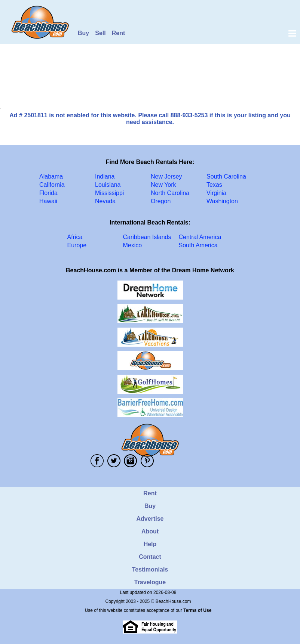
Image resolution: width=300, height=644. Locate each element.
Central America (200, 237)
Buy (83, 33)
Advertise (150, 519)
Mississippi (109, 193)
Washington (222, 201)
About (150, 531)
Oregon (161, 201)
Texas (214, 185)
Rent (119, 33)
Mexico (133, 245)
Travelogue (150, 582)
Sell (100, 33)
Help (150, 544)
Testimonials (150, 569)
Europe (77, 245)
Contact (150, 557)
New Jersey (166, 177)
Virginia (216, 193)
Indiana (105, 177)
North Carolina (170, 193)
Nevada (105, 201)
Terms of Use (197, 610)
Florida (48, 193)
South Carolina (226, 177)
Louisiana (108, 185)
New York (163, 185)
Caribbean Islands (147, 237)
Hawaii (48, 201)
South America (198, 245)
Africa (75, 237)
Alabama (51, 177)
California (52, 185)
